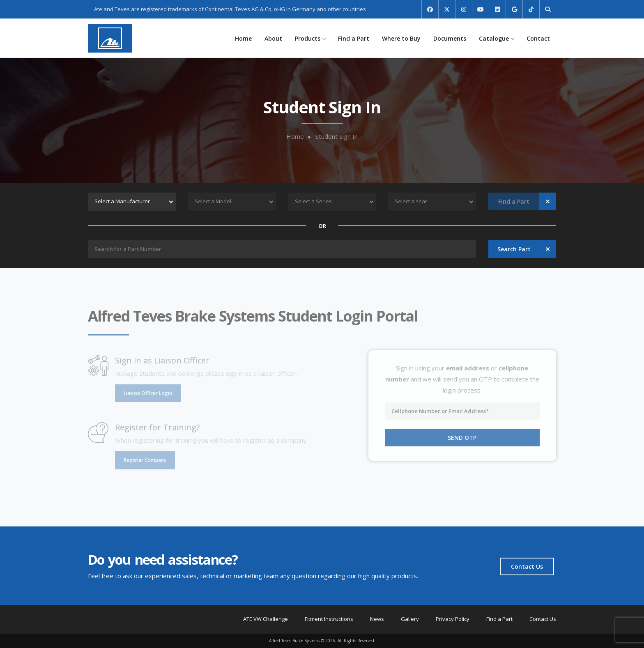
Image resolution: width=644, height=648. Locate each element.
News (377, 619)
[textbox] (132, 202)
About (273, 38)
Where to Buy (401, 38)
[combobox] (132, 202)
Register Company (145, 460)
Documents (450, 38)
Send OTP (462, 438)
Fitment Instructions (329, 619)
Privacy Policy (453, 619)
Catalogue (496, 38)
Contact (538, 38)
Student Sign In (337, 137)
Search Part (514, 249)
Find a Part (354, 38)
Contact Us (527, 566)
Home (243, 38)
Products (310, 38)
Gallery (410, 619)
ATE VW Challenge (266, 619)
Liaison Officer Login (148, 393)
